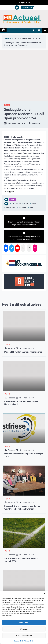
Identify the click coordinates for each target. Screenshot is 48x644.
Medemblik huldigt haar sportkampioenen (23, 352)
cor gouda (16, 204)
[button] (44, 594)
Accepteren (24, 622)
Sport (7, 105)
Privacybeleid (28, 641)
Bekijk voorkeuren (24, 636)
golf (26, 204)
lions (34, 204)
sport (32, 207)
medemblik (11, 207)
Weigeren (24, 629)
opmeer (23, 207)
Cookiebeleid (18, 641)
